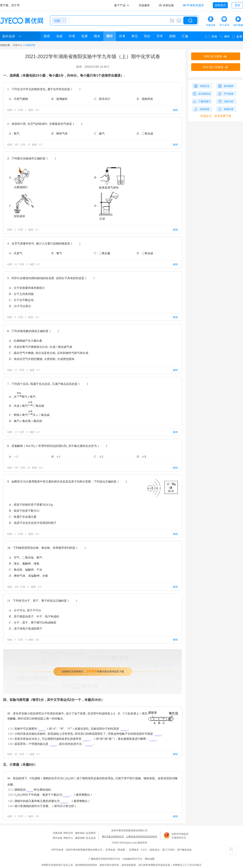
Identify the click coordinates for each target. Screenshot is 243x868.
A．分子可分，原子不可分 (25, 610)
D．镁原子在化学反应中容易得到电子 (33, 523)
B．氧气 (57, 253)
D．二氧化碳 (145, 133)
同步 (147, 36)
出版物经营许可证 (132, 859)
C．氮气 (99, 133)
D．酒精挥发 (145, 99)
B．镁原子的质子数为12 (24, 511)
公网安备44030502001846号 (141, 837)
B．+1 (56, 456)
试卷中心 (18, 45)
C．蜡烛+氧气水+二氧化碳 (29, 415)
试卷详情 (30, 45)
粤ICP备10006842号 (113, 837)
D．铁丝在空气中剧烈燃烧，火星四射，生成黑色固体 (42, 359)
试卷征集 (58, 833)
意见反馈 (91, 838)
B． (110, 177)
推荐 (47, 36)
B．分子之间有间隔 (21, 294)
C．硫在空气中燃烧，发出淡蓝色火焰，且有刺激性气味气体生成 (49, 353)
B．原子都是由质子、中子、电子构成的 (34, 616)
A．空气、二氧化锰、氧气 (26, 557)
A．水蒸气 (16, 253)
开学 (160, 36)
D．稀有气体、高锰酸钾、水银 (28, 576)
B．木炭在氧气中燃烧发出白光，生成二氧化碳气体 (41, 347)
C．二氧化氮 (102, 253)
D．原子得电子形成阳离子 (26, 628)
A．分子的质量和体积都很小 (27, 288)
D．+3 (141, 456)
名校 (59, 36)
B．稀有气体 (60, 133)
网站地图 (150, 859)
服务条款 (80, 833)
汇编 (185, 36)
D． (107, 206)
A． (19, 177)
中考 (72, 36)
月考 (122, 36)
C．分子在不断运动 (21, 300)
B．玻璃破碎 (60, 99)
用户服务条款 (184, 850)
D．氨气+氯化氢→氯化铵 (26, 421)
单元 (135, 36)
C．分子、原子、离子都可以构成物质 (33, 622)
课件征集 (58, 838)
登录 (237, 5)
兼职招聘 (80, 838)
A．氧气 (14, 133)
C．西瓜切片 (102, 99)
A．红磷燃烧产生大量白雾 (26, 341)
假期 (172, 36)
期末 (97, 36)
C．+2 (99, 456)
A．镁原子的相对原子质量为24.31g (31, 504)
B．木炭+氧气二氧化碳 (27, 406)
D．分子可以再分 (20, 306)
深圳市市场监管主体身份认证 (180, 836)
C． (21, 206)
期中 (110, 36)
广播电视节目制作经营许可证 (104, 859)
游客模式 (220, 5)
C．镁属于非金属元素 (23, 517)
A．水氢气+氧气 (22, 397)
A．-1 (13, 456)
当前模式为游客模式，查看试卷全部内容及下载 (93, 671)
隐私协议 (155, 850)
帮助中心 (68, 838)
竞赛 (84, 36)
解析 (176, 110)
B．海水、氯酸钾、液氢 (24, 563)
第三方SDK (168, 850)
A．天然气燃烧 (18, 99)
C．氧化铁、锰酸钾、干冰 (26, 570)
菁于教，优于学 (10, 5)
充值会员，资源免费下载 (216, 116)
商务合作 (68, 833)
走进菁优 (91, 833)
